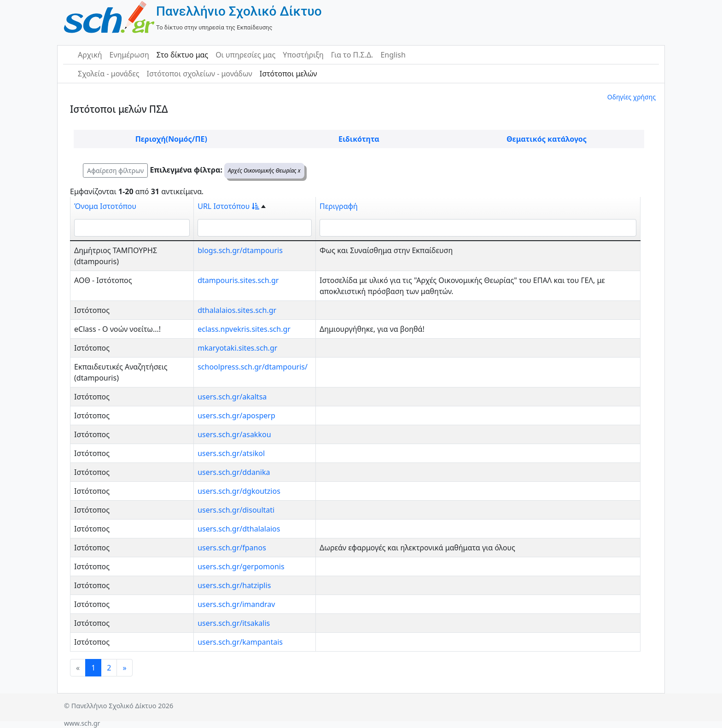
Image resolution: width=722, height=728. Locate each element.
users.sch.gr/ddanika (234, 472)
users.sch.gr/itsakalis (234, 623)
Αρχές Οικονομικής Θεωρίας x (264, 170)
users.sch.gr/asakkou (234, 434)
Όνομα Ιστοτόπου (105, 206)
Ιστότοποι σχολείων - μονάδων (199, 74)
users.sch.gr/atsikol (231, 453)
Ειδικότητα (359, 139)
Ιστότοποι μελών (288, 74)
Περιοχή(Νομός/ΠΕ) (171, 139)
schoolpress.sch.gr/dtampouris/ (253, 367)
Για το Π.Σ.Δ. (352, 55)
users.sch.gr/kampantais (240, 642)
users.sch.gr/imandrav (236, 604)
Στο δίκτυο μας (182, 55)
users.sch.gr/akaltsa (232, 397)
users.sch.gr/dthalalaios (239, 529)
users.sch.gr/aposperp (236, 416)
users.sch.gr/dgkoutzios (239, 491)
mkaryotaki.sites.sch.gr (237, 348)
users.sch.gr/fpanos (232, 548)
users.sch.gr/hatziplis (234, 585)
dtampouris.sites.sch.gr (238, 280)
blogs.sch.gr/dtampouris (240, 250)
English (393, 55)
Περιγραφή (339, 206)
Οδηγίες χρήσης (632, 97)
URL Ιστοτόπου (228, 206)
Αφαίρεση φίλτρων (115, 170)
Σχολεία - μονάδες (108, 74)
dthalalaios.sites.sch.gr (237, 310)
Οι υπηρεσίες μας (245, 55)
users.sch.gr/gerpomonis (241, 566)
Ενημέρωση (129, 55)
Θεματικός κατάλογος (547, 139)
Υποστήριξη (303, 55)
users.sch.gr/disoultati (236, 510)
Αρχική (90, 55)
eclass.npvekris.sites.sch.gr (244, 329)
